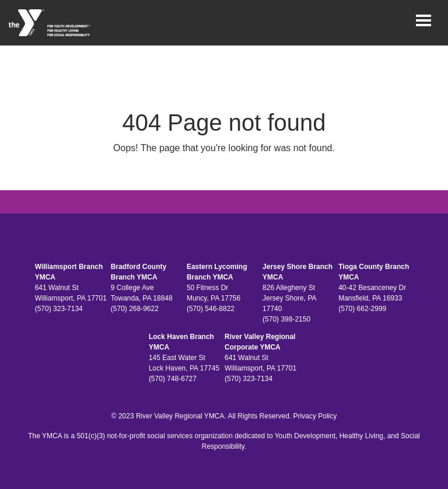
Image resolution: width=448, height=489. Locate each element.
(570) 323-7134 (59, 309)
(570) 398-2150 (286, 319)
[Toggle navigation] (423, 20)
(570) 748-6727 (173, 379)
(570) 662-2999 (362, 309)
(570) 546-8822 (211, 309)
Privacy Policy (315, 416)
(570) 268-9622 (135, 309)
